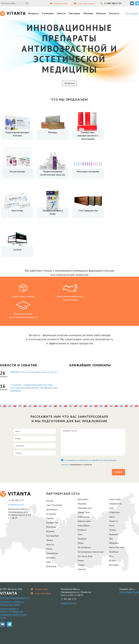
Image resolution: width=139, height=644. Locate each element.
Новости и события (19, 365)
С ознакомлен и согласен (89, 462)
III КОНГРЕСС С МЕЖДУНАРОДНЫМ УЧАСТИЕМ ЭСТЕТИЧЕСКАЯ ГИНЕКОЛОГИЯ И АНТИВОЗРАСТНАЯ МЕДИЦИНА (34, 388)
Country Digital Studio (129, 592)
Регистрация (132, 13)
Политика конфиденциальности (15, 598)
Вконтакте (132, 3)
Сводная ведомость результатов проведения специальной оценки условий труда (13, 613)
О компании (48, 13)
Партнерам (74, 13)
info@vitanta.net (16, 505)
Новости (61, 13)
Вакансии (101, 13)
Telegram (137, 3)
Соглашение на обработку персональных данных (12, 603)
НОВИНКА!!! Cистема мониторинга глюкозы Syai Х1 (33, 372)
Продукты (33, 13)
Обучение (88, 13)
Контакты (114, 13)
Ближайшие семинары (90, 365)
